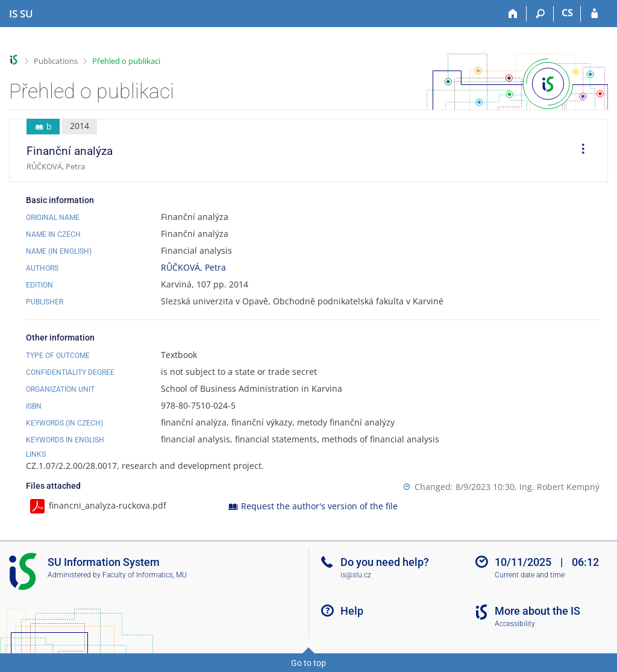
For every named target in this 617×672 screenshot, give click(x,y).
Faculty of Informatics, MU (145, 575)
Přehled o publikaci (126, 61)
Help (352, 611)
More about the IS (537, 611)
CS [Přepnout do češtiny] (567, 13)
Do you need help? (385, 562)
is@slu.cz (356, 575)
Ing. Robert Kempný (559, 487)
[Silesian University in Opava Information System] (21, 14)
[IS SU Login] (594, 14)
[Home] (513, 14)
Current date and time (530, 575)
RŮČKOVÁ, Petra (193, 267)
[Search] (540, 14)
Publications (56, 61)
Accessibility (515, 624)
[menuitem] (579, 151)
